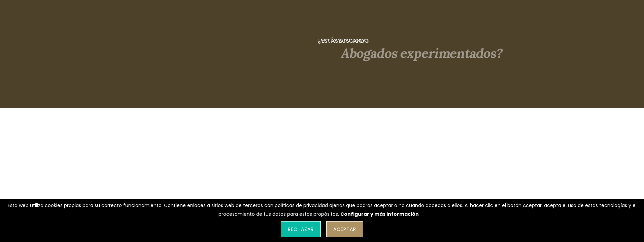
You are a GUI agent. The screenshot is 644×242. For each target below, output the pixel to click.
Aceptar (345, 229)
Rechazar (301, 229)
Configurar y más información (380, 214)
